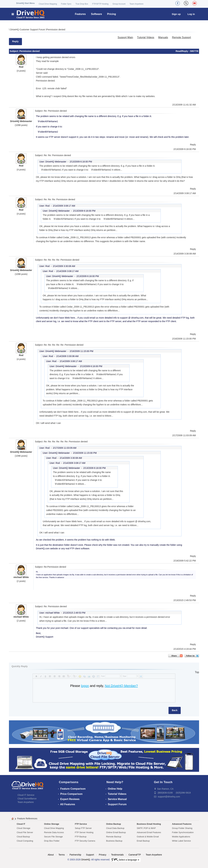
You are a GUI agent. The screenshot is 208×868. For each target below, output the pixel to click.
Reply (15, 41)
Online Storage (52, 824)
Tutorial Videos (146, 37)
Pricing (111, 14)
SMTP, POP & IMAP (146, 828)
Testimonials (117, 855)
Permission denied (56, 30)
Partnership (75, 855)
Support (90, 855)
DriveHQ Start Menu (25, 3)
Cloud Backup (23, 837)
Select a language (125, 860)
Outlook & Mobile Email (148, 837)
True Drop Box (82, 4)
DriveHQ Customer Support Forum (28, 30)
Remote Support (181, 37)
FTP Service (81, 824)
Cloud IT (21, 824)
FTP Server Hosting (84, 832)
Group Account (119, 4)
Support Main (125, 37)
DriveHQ (86, 860)
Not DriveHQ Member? (121, 686)
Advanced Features (182, 824)
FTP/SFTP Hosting (100, 4)
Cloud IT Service (26, 795)
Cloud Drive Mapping (48, 4)
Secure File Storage (53, 837)
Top (197, 672)
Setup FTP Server (83, 828)
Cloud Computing (25, 841)
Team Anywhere (136, 4)
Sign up (176, 14)
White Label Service (182, 841)
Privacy (103, 855)
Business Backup (114, 841)
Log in (191, 14)
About (51, 855)
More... (119, 170)
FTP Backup (81, 837)
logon (85, 686)
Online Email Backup (116, 832)
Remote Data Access (54, 832)
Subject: (15, 51)
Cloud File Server (25, 832)
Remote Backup (114, 837)
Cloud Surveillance (27, 799)
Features (80, 14)
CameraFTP (135, 855)
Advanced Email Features (149, 832)
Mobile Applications (181, 837)
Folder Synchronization (183, 832)
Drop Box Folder (52, 841)
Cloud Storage (23, 828)
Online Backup (114, 824)
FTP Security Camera (85, 841)
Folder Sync (66, 4)
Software (97, 14)
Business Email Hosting (149, 824)
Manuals (163, 37)
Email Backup (143, 841)
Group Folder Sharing (182, 828)
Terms (62, 855)
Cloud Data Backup (115, 828)
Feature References (27, 819)
